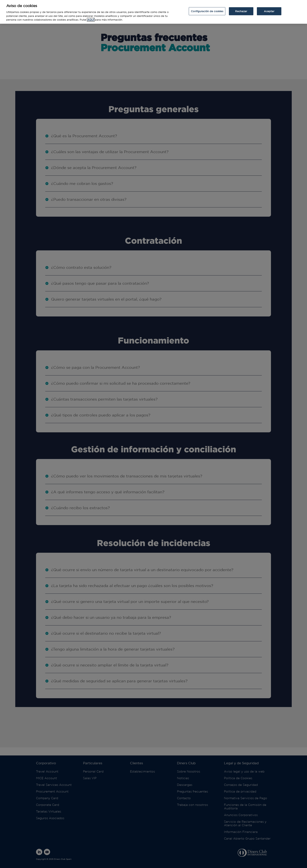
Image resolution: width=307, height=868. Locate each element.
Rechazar (241, 8)
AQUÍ (91, 17)
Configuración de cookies (207, 8)
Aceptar (269, 8)
